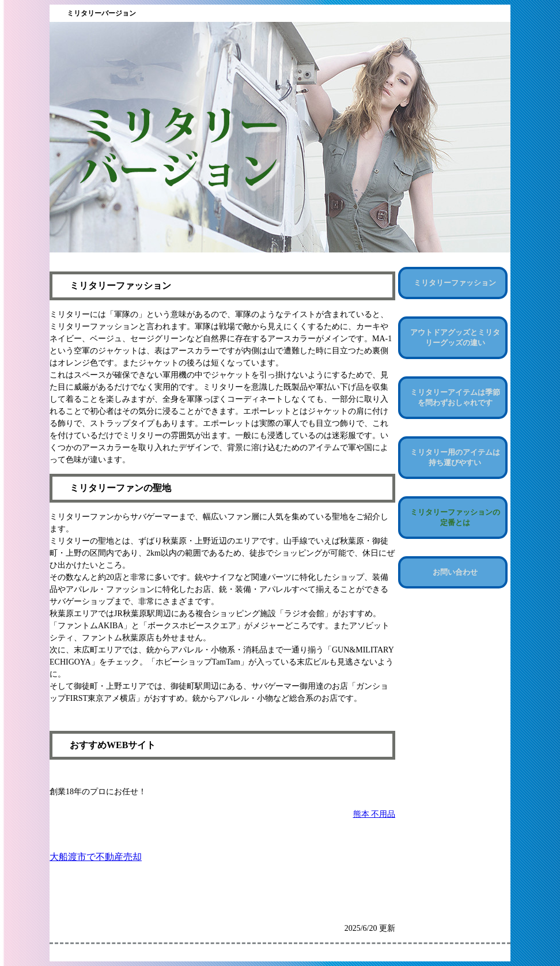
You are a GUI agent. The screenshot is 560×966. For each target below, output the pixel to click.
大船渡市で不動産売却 (96, 857)
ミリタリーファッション (455, 283)
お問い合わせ (455, 572)
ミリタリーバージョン (101, 13)
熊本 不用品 (374, 814)
